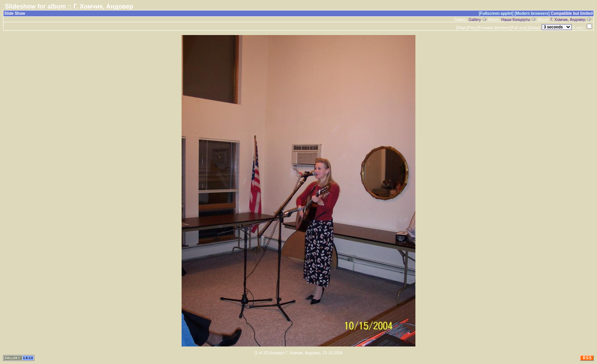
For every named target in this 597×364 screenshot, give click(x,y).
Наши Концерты (519, 20)
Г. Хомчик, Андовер (571, 20)
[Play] (472, 28)
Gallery (478, 20)
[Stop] (461, 28)
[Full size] (519, 28)
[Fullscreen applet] (496, 13)
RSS (587, 358)
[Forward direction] (494, 28)
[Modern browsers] (532, 13)
